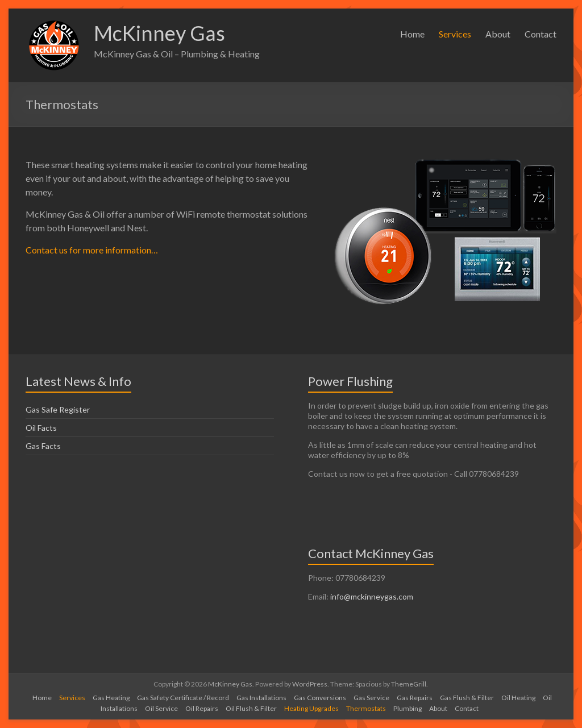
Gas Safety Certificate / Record (183, 698)
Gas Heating (111, 698)
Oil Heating (518, 698)
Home (412, 34)
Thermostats (366, 708)
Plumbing (408, 708)
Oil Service (161, 708)
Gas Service (371, 698)
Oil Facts (41, 428)
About (498, 34)
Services (455, 34)
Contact (541, 34)
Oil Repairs (202, 708)
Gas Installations (261, 698)
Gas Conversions (320, 698)
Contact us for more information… (92, 250)
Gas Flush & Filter (467, 698)
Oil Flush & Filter (251, 708)
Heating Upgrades (311, 708)
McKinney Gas (159, 33)
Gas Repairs (415, 698)
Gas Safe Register (58, 409)
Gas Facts (43, 446)
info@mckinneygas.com (372, 596)
